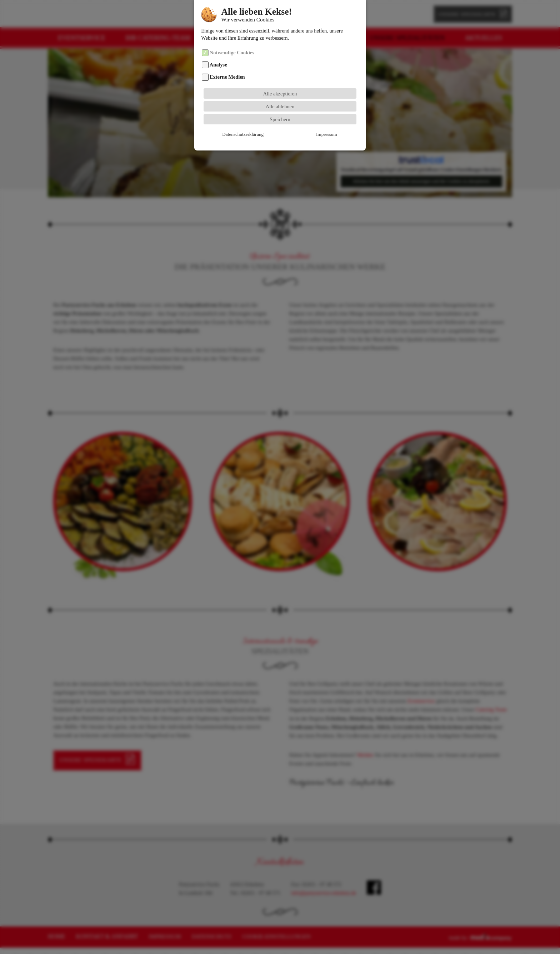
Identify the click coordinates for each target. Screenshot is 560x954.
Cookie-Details (332, 122)
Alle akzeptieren (280, 81)
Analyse (218, 53)
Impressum (280, 122)
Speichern (280, 107)
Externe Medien (227, 65)
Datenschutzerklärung (227, 122)
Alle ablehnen (280, 94)
